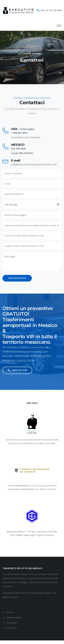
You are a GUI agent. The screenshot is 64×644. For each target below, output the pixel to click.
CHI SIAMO (11, 623)
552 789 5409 (18, 149)
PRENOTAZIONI (13, 618)
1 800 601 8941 (19, 133)
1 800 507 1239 (17, 370)
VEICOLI (10, 612)
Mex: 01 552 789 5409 (51, 10)
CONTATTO (11, 628)
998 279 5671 (26, 153)
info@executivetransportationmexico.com (34, 164)
